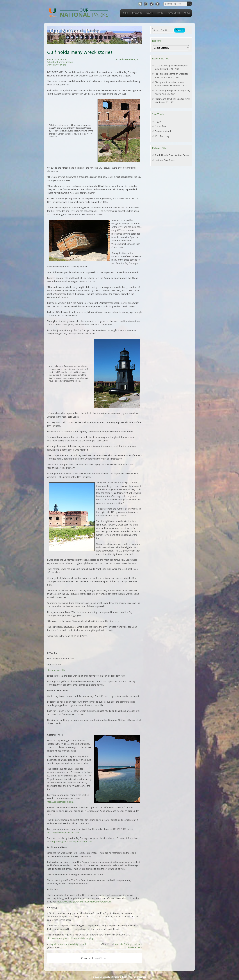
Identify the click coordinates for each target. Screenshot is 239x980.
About (187, 13)
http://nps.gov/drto (56, 670)
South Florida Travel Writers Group (172, 155)
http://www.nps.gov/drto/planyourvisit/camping (70, 938)
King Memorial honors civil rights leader (68, 944)
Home (125, 13)
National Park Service (165, 160)
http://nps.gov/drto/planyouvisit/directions (72, 841)
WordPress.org (162, 136)
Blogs (160, 13)
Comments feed (163, 131)
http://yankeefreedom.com (60, 802)
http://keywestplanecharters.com (63, 832)
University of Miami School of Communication (123, 977)
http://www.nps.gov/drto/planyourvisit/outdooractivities (84, 902)
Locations (137, 13)
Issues (149, 13)
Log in (158, 121)
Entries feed (161, 126)
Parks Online (174, 13)
